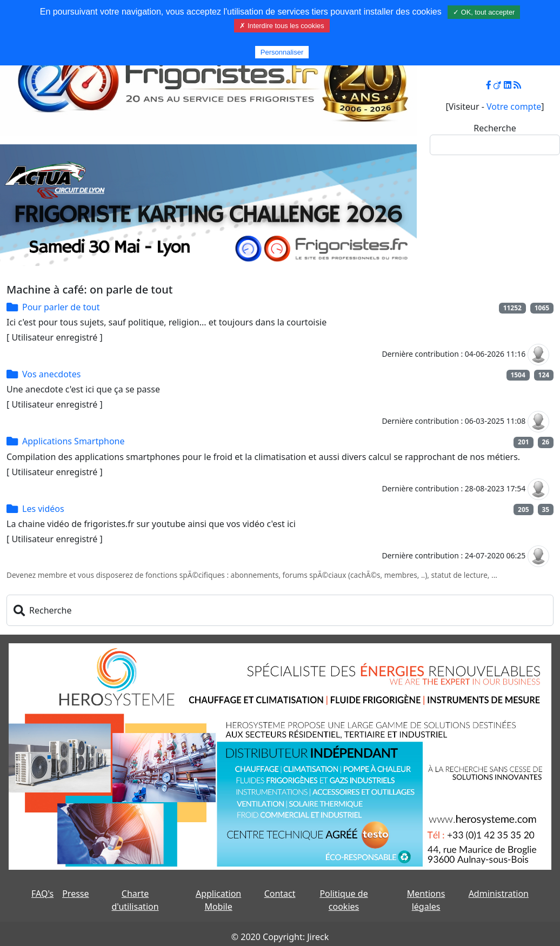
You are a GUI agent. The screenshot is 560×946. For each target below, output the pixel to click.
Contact (280, 894)
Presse (75, 894)
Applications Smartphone (74, 441)
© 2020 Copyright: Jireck (280, 937)
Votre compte (514, 106)
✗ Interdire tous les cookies (282, 26)
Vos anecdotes (51, 374)
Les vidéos (43, 509)
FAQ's (42, 894)
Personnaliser (282, 52)
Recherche (495, 128)
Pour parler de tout (61, 307)
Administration (499, 894)
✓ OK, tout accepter (484, 12)
